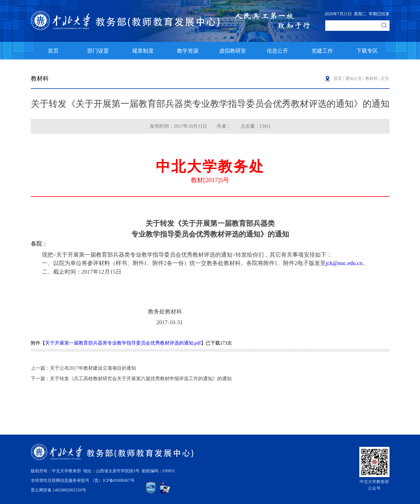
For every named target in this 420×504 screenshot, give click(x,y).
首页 (53, 51)
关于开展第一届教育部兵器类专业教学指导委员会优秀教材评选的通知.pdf (123, 343)
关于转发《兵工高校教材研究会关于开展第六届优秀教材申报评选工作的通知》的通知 (141, 379)
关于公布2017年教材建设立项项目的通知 (93, 368)
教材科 (372, 79)
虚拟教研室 (233, 51)
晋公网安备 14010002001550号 (59, 490)
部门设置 (98, 51)
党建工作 (322, 51)
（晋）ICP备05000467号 (112, 481)
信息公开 (277, 51)
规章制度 (143, 51)
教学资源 (188, 51)
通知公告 (354, 79)
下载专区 (367, 51)
